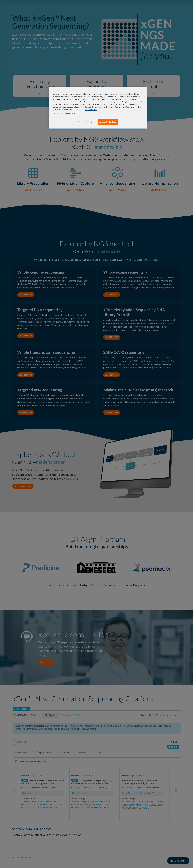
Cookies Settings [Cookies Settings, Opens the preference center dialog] (86, 122)
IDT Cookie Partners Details (64, 114)
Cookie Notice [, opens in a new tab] (91, 110)
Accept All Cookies (108, 122)
